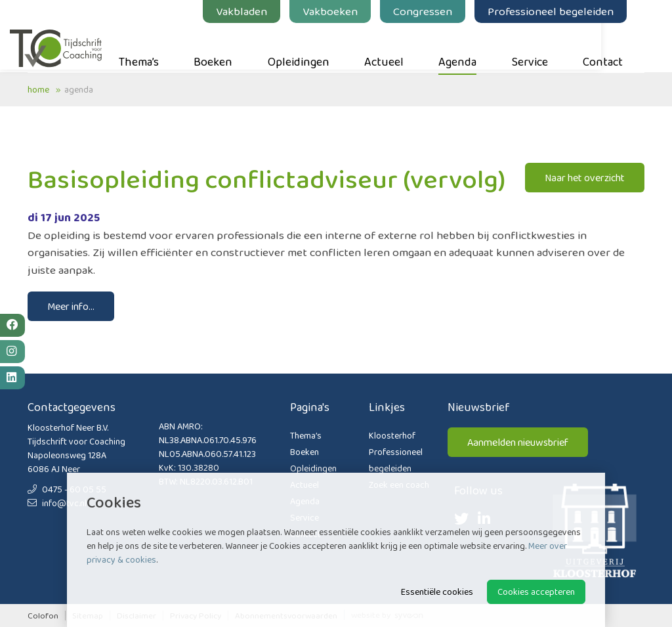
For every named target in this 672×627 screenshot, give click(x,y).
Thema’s (157, 47)
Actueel (402, 47)
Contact (620, 47)
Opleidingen (316, 47)
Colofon (43, 616)
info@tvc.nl (57, 503)
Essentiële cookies (437, 592)
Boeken (231, 47)
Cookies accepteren (536, 592)
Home (38, 89)
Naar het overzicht (585, 178)
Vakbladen (259, 11)
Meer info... (71, 306)
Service (548, 47)
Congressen (440, 11)
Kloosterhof (392, 435)
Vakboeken (348, 11)
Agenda (475, 47)
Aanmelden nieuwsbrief (518, 442)
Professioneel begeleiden (568, 11)
